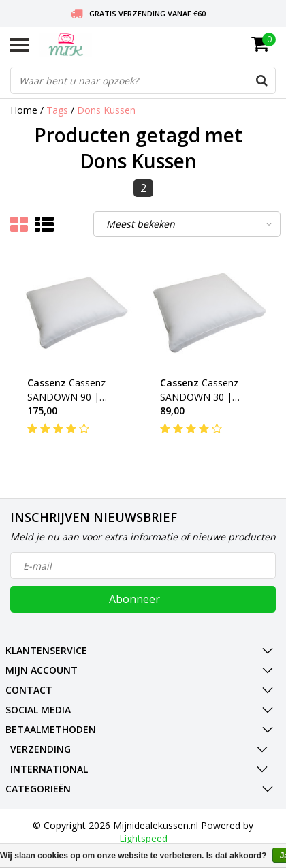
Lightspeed (143, 838)
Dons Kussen (106, 110)
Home (24, 110)
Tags (57, 110)
